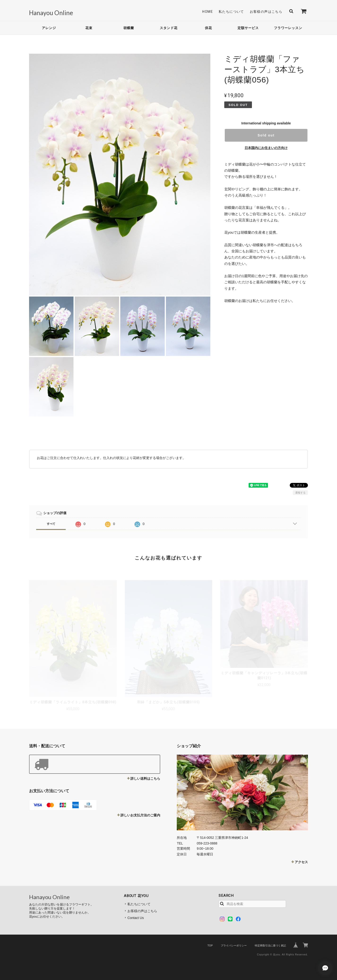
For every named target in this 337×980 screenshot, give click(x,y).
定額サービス (248, 28)
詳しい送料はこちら (145, 779)
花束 (89, 28)
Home (208, 12)
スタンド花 (169, 28)
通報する (300, 493)
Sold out (266, 135)
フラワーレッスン (288, 28)
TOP (210, 945)
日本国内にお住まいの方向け (266, 148)
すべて (51, 524)
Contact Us (136, 918)
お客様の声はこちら (266, 12)
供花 (208, 28)
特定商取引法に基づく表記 (270, 945)
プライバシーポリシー (234, 945)
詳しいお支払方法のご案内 (140, 815)
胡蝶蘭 (129, 28)
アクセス (301, 862)
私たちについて (231, 12)
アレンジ (49, 28)
